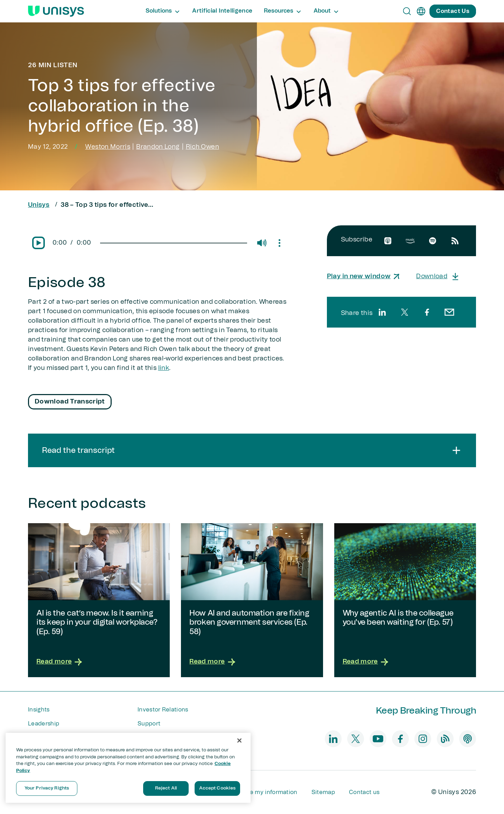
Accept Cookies (218, 788)
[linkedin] (382, 312)
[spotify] (433, 241)
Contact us (364, 792)
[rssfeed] (455, 241)
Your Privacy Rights (47, 788)
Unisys (39, 205)
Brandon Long (158, 147)
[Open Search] (407, 11)
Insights (39, 710)
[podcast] (468, 739)
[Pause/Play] (38, 243)
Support (149, 724)
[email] (449, 312)
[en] (421, 11)
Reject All (166, 788)
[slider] (173, 243)
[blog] (445, 739)
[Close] (239, 741)
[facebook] (427, 312)
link (164, 368)
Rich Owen (202, 147)
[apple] (388, 241)
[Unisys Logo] (56, 11)
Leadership (44, 724)
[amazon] (410, 241)
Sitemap (323, 792)
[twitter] (405, 312)
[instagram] (423, 739)
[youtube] (378, 739)
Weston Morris (108, 147)
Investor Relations (163, 710)
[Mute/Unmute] (261, 243)
